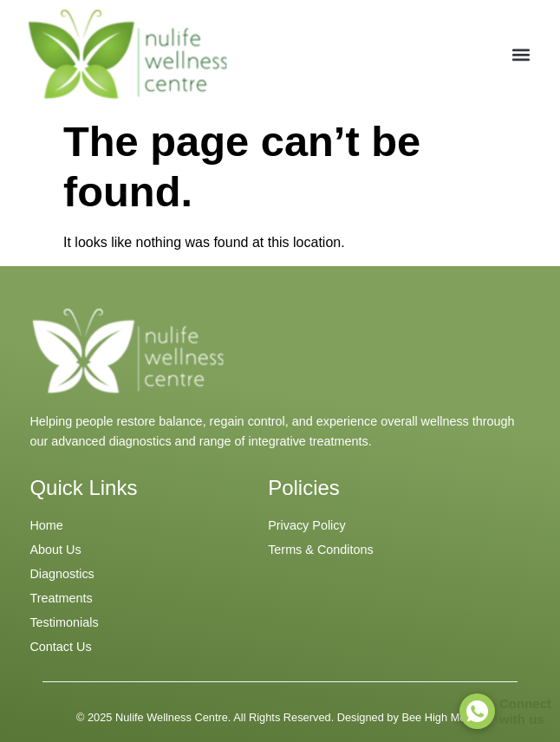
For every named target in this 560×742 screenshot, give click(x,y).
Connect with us (525, 711)
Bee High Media (441, 717)
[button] (521, 54)
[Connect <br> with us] (477, 711)
